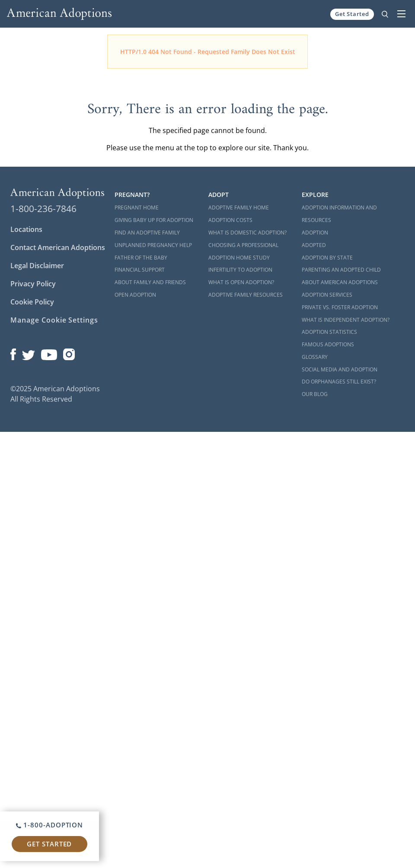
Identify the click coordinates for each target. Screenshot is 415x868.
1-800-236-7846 (43, 209)
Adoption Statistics (329, 332)
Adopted (314, 245)
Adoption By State (327, 258)
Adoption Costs (230, 220)
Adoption (315, 233)
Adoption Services (327, 295)
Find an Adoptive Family (147, 233)
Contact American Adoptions (58, 247)
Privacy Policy (33, 284)
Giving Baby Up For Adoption (154, 220)
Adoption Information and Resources (339, 214)
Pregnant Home (137, 207)
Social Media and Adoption (340, 369)
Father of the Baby (141, 258)
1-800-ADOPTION (49, 825)
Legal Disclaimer (37, 266)
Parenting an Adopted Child (341, 270)
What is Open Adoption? (241, 282)
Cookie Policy (32, 302)
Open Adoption (135, 295)
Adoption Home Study (239, 258)
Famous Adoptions (328, 344)
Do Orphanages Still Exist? (339, 382)
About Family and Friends (150, 282)
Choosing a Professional (243, 245)
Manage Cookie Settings (54, 320)
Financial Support (140, 270)
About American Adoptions (340, 282)
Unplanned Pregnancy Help (153, 245)
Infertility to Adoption (240, 270)
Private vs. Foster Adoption (340, 307)
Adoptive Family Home (239, 207)
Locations (26, 229)
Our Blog (315, 394)
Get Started (352, 14)
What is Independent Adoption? (346, 320)
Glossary (315, 357)
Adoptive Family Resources (246, 295)
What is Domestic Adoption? (247, 233)
